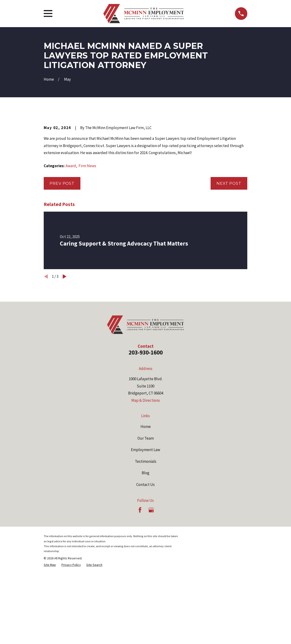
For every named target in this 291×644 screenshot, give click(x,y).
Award (71, 245)
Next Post (229, 263)
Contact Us (145, 564)
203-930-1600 (146, 432)
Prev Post (62, 263)
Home (146, 506)
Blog (145, 553)
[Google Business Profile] (151, 590)
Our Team (146, 518)
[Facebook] (140, 590)
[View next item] (65, 356)
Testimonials (146, 541)
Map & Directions (146, 480)
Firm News (87, 245)
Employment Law (145, 529)
